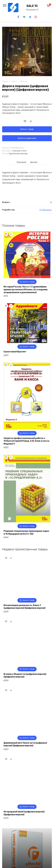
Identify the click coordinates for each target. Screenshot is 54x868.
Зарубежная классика (18, 154)
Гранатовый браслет (15, 352)
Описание (21, 162)
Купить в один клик (27, 138)
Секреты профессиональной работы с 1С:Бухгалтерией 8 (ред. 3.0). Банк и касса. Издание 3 (27, 441)
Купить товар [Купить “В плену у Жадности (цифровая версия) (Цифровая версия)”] (29, 842)
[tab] (21, 162)
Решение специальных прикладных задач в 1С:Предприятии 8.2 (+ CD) (26, 532)
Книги (14, 81)
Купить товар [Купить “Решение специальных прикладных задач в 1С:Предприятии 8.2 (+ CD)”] (29, 526)
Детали (34, 162)
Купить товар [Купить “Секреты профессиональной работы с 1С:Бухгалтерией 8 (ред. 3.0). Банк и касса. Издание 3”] (29, 433)
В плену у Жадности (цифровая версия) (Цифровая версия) (25, 849)
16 (51, 202)
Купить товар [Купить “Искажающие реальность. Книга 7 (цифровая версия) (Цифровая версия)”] (29, 774)
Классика (24, 81)
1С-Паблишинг (46, 210)
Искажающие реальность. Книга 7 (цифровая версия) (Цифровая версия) (24, 780)
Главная (5, 81)
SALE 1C (32, 6)
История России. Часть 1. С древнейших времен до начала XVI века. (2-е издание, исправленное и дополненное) (26, 290)
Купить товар (27, 129)
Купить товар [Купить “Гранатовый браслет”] (29, 347)
